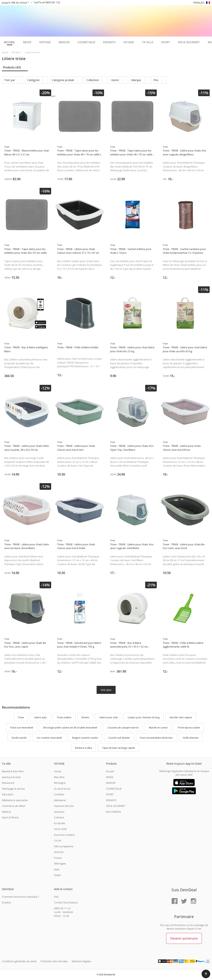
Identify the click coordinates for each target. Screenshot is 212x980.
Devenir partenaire (184, 938)
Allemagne (60, 864)
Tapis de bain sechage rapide (119, 748)
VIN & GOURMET (116, 806)
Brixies (85, 718)
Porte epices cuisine (189, 728)
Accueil (110, 771)
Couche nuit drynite (119, 738)
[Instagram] (193, 901)
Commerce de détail (14, 806)
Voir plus (106, 690)
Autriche (59, 852)
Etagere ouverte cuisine (85, 738)
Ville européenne (64, 846)
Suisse (58, 771)
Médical (6, 812)
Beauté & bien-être (13, 771)
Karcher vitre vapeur (181, 718)
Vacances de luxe (64, 806)
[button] (206, 974)
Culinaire (59, 817)
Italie (57, 869)
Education (8, 794)
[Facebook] (175, 901)
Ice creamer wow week (49, 738)
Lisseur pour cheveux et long (144, 718)
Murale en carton (158, 728)
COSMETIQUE (114, 789)
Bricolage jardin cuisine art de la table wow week (70, 728)
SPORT (110, 794)
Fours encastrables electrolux (156, 738)
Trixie (21, 718)
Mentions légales (81, 961)
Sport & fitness (10, 817)
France (58, 858)
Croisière (59, 794)
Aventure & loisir (11, 777)
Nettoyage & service (13, 789)
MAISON (111, 783)
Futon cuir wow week (22, 728)
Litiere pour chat (108, 718)
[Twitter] (184, 901)
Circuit (58, 840)
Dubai (57, 875)
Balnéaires (60, 800)
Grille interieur (191, 738)
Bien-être (59, 777)
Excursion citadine (64, 835)
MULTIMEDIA (113, 812)
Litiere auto (40, 718)
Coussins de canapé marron (123, 728)
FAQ (56, 897)
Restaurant (8, 783)
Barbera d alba (83, 748)
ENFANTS (111, 800)
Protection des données (54, 961)
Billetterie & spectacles (15, 800)
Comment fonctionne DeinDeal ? (20, 897)
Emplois (6, 902)
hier (200, 929)
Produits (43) (12, 67)
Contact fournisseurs (66, 902)
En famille (59, 823)
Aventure (59, 812)
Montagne (60, 783)
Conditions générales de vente (19, 961)
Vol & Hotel (60, 829)
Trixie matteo (64, 718)
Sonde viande (19, 738)
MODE (110, 777)
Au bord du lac (62, 789)
